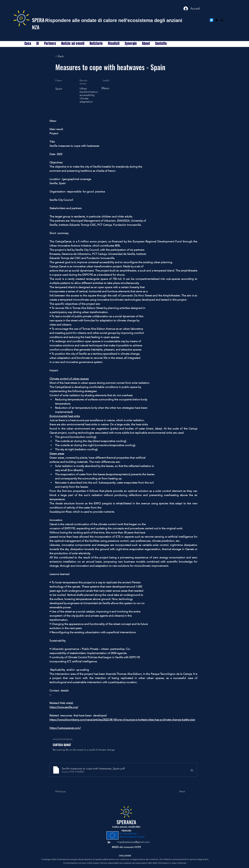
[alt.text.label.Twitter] (217, 20)
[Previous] (67, 791)
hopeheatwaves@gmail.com (133, 842)
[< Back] (67, 56)
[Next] (176, 791)
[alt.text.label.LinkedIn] (222, 20)
